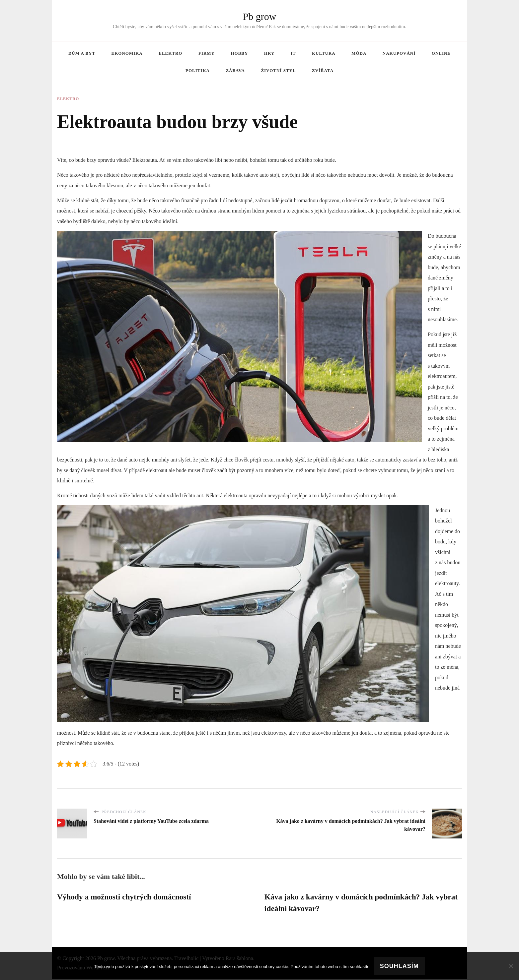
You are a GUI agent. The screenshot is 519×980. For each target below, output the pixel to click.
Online (441, 53)
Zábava (235, 70)
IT (293, 53)
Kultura (324, 53)
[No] (511, 966)
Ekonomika (127, 53)
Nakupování (399, 53)
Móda (359, 53)
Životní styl (278, 70)
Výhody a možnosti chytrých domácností (126, 897)
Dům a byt (82, 53)
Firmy (207, 53)
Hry (269, 53)
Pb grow (260, 16)
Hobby (239, 53)
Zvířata (323, 70)
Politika (198, 70)
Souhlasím (399, 966)
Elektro (170, 53)
